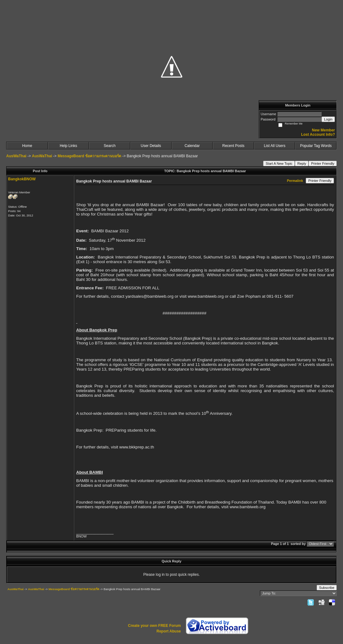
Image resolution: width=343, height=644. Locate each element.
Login (328, 119)
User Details (151, 146)
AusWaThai (16, 156)
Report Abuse (169, 631)
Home (27, 146)
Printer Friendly (323, 163)
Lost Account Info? (318, 135)
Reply (302, 163)
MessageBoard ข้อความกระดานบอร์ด (89, 156)
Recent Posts (233, 146)
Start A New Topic (279, 163)
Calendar (192, 146)
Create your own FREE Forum (154, 626)
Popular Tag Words (316, 146)
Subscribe (327, 588)
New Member (323, 130)
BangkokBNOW (22, 179)
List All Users (274, 146)
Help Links (68, 146)
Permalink (295, 181)
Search (110, 146)
